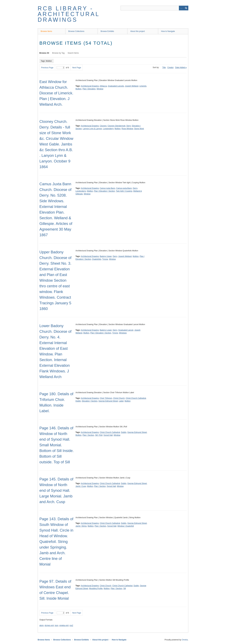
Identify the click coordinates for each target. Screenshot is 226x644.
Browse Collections (76, 31)
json (56, 625)
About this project (138, 31)
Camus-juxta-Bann (124, 188)
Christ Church (119, 398)
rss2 (71, 625)
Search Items (73, 53)
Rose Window (127, 129)
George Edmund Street (108, 401)
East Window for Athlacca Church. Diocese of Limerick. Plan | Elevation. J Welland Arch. (56, 93)
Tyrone (105, 259)
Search (186, 8)
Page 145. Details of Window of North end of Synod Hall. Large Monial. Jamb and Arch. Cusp (56, 490)
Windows (123, 333)
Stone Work (139, 129)
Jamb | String (81, 526)
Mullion (78, 89)
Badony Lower (106, 330)
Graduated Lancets (116, 86)
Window (100, 89)
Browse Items (46, 31)
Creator (170, 67)
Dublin (78, 401)
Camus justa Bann (108, 188)
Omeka (185, 640)
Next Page (77, 68)
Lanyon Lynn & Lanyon (92, 129)
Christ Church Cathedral (136, 398)
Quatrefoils (97, 259)
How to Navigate (168, 31)
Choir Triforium (106, 398)
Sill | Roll (99, 435)
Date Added (180, 67)
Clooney (103, 126)
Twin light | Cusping (124, 191)
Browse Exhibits (107, 31)
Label (121, 401)
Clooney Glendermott (116, 126)
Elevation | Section (90, 401)
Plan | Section (88, 435)
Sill (125, 588)
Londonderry (108, 129)
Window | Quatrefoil (126, 526)
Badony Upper (106, 256)
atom (42, 625)
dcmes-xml (49, 625)
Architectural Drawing (90, 86)
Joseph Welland (132, 86)
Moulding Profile (96, 588)
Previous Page (47, 68)
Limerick (143, 86)
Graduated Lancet (126, 330)
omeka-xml (64, 625)
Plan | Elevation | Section (104, 191)
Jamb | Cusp (81, 486)
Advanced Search (181, 8)
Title (164, 67)
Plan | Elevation (89, 89)
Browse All (44, 53)
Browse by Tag (58, 53)
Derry (129, 126)
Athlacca (103, 86)
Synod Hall (108, 435)
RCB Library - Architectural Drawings (69, 14)
